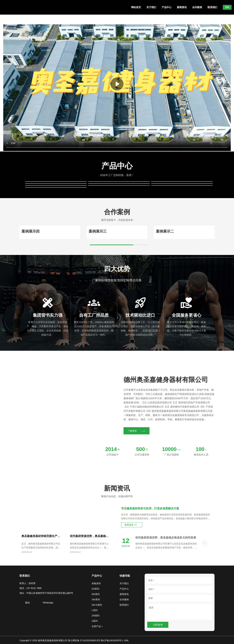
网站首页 (136, 7)
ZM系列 (96, 616)
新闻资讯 (182, 7)
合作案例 (197, 7)
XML (127, 640)
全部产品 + (97, 626)
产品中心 (167, 7)
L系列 (95, 610)
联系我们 (212, 7)
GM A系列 (97, 605)
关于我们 (151, 7)
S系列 (95, 621)
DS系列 (95, 589)
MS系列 (96, 594)
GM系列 (96, 600)
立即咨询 (158, 625)
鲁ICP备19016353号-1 (112, 640)
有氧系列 (96, 583)
